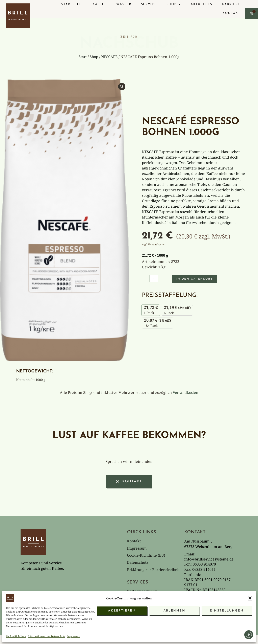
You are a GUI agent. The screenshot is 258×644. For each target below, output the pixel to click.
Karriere (231, 4)
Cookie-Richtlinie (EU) (146, 552)
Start (83, 57)
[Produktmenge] (154, 278)
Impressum (74, 636)
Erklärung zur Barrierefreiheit (153, 567)
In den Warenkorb (197, 278)
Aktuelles (201, 4)
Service (149, 4)
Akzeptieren (122, 611)
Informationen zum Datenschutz (47, 636)
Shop (94, 57)
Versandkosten (186, 392)
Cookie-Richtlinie (16, 636)
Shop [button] (174, 4)
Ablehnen (174, 611)
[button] (250, 598)
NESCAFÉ (109, 57)
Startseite (72, 4)
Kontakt (231, 13)
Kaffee (100, 4)
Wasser (124, 4)
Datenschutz (138, 560)
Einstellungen (227, 611)
